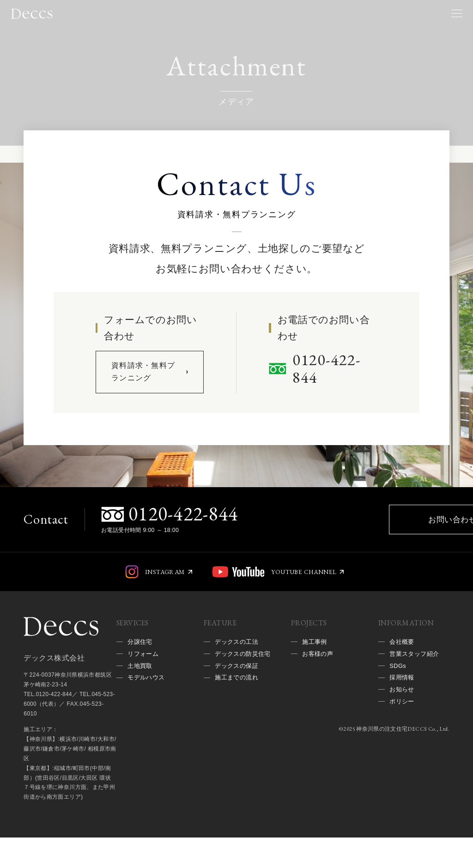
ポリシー (403, 739)
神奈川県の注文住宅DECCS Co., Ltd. (402, 767)
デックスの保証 (238, 712)
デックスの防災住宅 (241, 693)
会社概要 (403, 673)
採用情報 (403, 712)
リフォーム (144, 686)
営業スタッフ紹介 (416, 686)
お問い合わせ (345, 544)
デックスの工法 (238, 673)
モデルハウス (148, 712)
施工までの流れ (238, 726)
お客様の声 (319, 686)
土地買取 (141, 699)
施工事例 (315, 673)
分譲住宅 (141, 673)
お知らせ (403, 726)
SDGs (398, 699)
